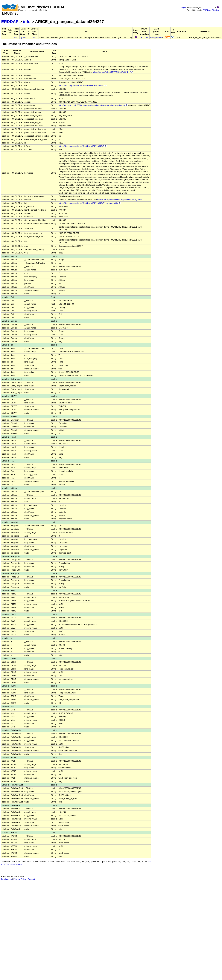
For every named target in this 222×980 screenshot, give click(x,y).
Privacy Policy (20, 879)
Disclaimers (6, 879)
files (34, 38)
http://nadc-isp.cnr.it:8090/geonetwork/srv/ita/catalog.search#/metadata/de (93, 105)
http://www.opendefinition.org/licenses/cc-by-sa (120, 200)
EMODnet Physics (211, 10)
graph (23, 38)
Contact (31, 879)
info (27, 22)
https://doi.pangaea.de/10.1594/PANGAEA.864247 (83, 86)
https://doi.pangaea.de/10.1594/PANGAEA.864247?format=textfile (90, 203)
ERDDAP (10, 22)
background (157, 38)
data (16, 38)
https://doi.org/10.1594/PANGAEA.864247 (113, 72)
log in (183, 7)
